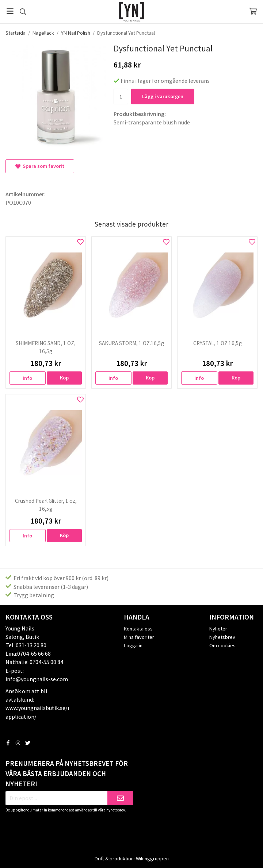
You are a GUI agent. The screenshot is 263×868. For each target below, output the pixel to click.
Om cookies (222, 645)
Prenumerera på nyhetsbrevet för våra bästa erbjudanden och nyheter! (67, 774)
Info (27, 378)
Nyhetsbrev (222, 637)
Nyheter (218, 629)
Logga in (133, 645)
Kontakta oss (138, 629)
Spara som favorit (40, 166)
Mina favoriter (139, 637)
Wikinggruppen (152, 859)
